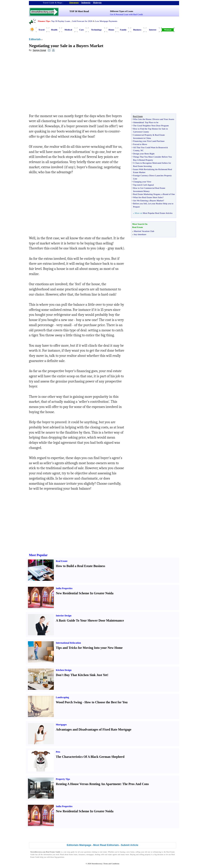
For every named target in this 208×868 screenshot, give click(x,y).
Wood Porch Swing (69, 702)
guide (73, 852)
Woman (168, 30)
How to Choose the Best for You (106, 702)
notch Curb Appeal (145, 185)
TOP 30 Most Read (79, 11)
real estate (103, 852)
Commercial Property (142, 135)
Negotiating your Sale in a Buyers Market (66, 46)
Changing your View (142, 182)
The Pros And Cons (136, 784)
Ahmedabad (138, 122)
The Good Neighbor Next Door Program (151, 126)
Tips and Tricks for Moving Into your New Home (89, 648)
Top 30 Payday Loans (61, 21)
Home (111, 30)
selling (138, 852)
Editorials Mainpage (79, 845)
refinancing (157, 852)
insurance (82, 854)
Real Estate (62, 561)
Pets (58, 752)
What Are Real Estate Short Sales (148, 197)
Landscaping (62, 697)
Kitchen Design (64, 670)
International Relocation (68, 643)
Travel (41, 30)
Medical (68, 30)
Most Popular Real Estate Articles (158, 213)
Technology (96, 30)
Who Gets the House (142, 119)
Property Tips (63, 779)
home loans (73, 854)
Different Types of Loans (122, 11)
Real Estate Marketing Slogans (147, 194)
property (148, 854)
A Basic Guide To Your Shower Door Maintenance (90, 620)
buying (122, 852)
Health (54, 30)
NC (142, 150)
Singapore (74, 2)
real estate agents (111, 854)
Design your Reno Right (144, 154)
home (132, 852)
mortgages (90, 854)
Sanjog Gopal (39, 50)
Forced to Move (140, 144)
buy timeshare (140, 234)
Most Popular (38, 555)
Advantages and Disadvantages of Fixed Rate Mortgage (94, 729)
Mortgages (61, 725)
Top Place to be (152, 122)
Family (123, 30)
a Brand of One (168, 194)
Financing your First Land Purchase (149, 141)
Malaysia (97, 2)
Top (135, 185)
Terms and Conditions (111, 864)
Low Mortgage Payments (106, 21)
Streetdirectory (97, 864)
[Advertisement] (61, 84)
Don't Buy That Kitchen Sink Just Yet (82, 675)
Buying (133, 854)
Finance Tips (44, 21)
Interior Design (64, 616)
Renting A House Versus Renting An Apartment (88, 784)
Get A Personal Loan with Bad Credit (126, 14)
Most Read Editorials (106, 845)
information (48, 854)
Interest (153, 30)
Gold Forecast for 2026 (82, 21)
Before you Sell (140, 203)
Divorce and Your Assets (163, 119)
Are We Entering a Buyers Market (148, 200)
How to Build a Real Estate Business (80, 566)
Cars (82, 30)
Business (137, 30)
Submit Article (130, 845)
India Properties (64, 588)
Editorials (35, 39)
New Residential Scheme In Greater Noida (85, 593)
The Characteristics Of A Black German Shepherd (90, 757)
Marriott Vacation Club (144, 231)
